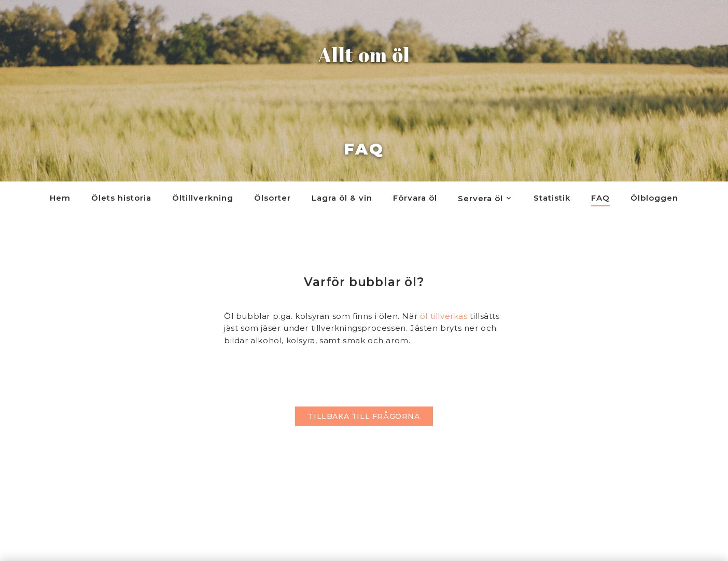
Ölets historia (121, 198)
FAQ (600, 198)
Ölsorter (272, 198)
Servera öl (480, 198)
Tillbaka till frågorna (364, 416)
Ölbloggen (654, 198)
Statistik (552, 198)
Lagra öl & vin (342, 198)
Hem (60, 198)
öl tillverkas (444, 316)
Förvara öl (415, 198)
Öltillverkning (203, 198)
